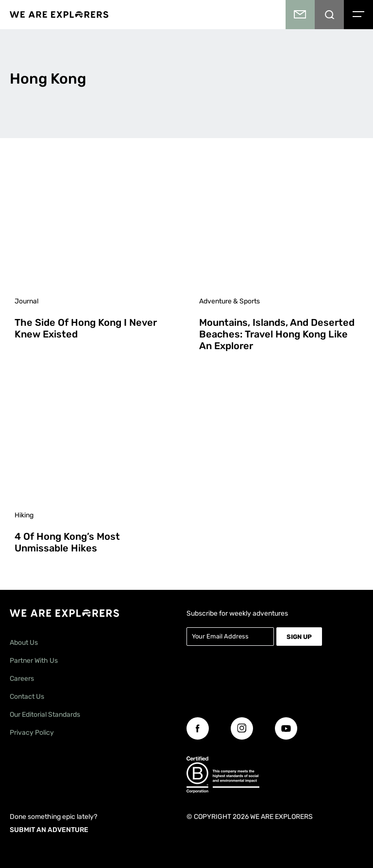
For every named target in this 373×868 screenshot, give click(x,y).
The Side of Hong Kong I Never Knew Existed (86, 328)
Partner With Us (34, 661)
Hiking (24, 515)
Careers (22, 679)
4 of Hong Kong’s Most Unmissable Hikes (67, 542)
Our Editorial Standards (45, 715)
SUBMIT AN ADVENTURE (49, 830)
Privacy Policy (32, 733)
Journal (26, 301)
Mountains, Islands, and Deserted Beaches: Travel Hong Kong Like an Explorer (277, 334)
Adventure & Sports (229, 301)
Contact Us (27, 697)
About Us (24, 643)
